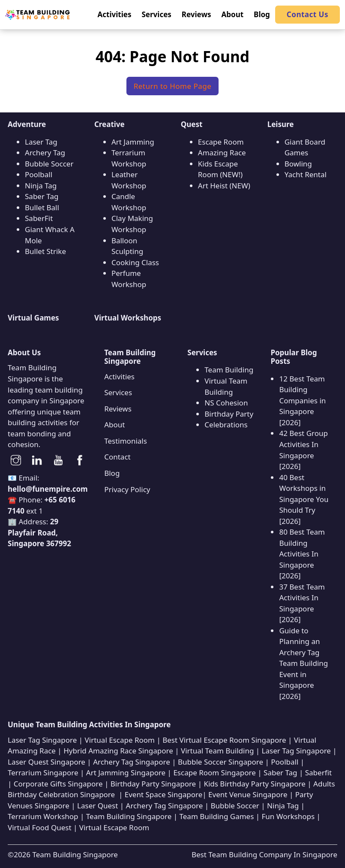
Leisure (281, 124)
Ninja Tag (41, 186)
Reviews (118, 409)
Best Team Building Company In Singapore (264, 854)
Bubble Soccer (49, 164)
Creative (109, 124)
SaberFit (39, 218)
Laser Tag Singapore (42, 740)
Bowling (298, 164)
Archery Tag (45, 153)
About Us (24, 352)
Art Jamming (133, 142)
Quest (192, 124)
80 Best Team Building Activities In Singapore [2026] (302, 554)
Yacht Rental (306, 174)
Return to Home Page (173, 86)
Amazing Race (222, 153)
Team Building (229, 370)
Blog (112, 473)
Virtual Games (33, 318)
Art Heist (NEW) (224, 186)
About (114, 425)
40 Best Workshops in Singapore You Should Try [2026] (304, 499)
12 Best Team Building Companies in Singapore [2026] (302, 401)
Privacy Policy (127, 489)
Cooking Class (135, 262)
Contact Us (307, 14)
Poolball (39, 174)
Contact (117, 457)
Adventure (27, 124)
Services (118, 392)
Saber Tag (42, 196)
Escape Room (221, 142)
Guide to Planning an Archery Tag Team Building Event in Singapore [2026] (303, 663)
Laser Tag (41, 142)
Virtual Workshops (128, 318)
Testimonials (126, 441)
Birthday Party (229, 414)
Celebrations (226, 425)
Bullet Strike (45, 251)
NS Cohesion (226, 403)
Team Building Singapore (75, 854)
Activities (119, 377)
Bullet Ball (42, 207)
